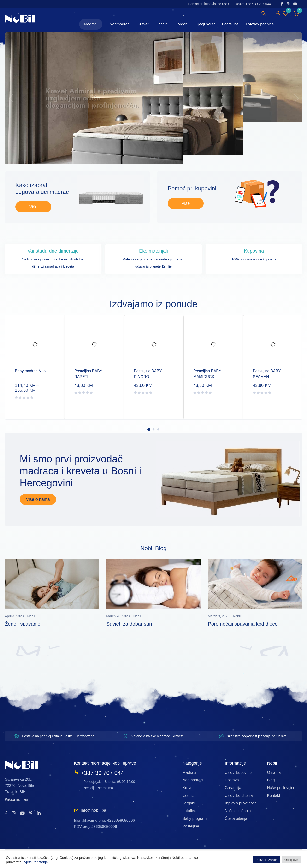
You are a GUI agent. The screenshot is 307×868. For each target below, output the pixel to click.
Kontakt (274, 795)
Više (33, 207)
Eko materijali (153, 251)
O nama (274, 772)
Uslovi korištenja (239, 795)
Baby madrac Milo (30, 371)
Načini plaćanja (238, 811)
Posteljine (191, 826)
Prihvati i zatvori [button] (266, 860)
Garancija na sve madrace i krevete (157, 736)
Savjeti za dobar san (129, 624)
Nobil (31, 616)
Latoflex (189, 811)
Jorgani (189, 803)
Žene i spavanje (23, 624)
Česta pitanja (236, 818)
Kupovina (254, 251)
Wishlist (286, 13)
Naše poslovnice (281, 788)
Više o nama (38, 499)
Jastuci (189, 795)
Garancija (233, 788)
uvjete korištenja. (35, 862)
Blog (271, 780)
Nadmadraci (193, 780)
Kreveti (189, 788)
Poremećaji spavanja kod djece (243, 624)
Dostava (232, 780)
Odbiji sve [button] (291, 860)
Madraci (189, 772)
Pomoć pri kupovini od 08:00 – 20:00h (230, 4)
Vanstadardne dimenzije (53, 251)
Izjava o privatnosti (241, 803)
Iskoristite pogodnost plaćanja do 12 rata (257, 736)
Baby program (195, 818)
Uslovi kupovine (238, 772)
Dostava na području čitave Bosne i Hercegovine (58, 736)
